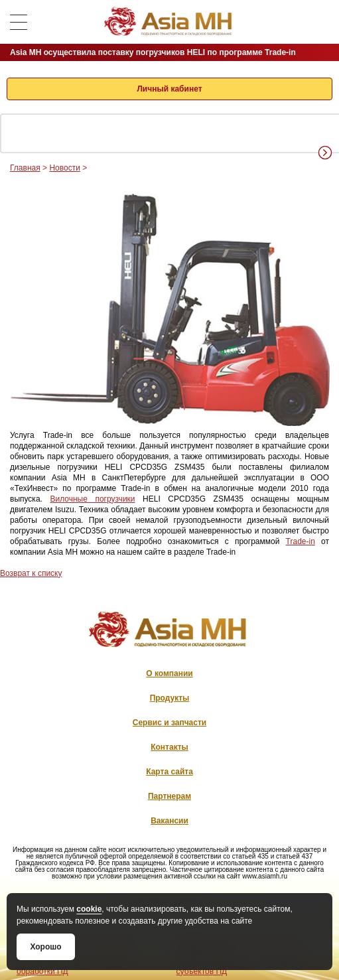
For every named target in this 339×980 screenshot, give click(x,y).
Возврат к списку (31, 573)
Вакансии (169, 821)
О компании (169, 673)
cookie (89, 909)
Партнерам (169, 796)
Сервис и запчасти (169, 723)
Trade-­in (301, 541)
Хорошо (45, 947)
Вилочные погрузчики (92, 499)
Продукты (170, 698)
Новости (64, 168)
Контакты (169, 747)
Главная (25, 168)
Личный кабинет (169, 89)
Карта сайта (169, 772)
